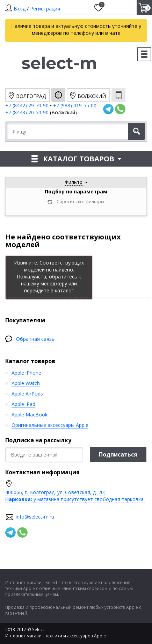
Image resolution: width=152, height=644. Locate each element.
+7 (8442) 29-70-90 (27, 105)
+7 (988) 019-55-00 (75, 105)
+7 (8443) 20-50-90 (28, 112)
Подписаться (118, 454)
